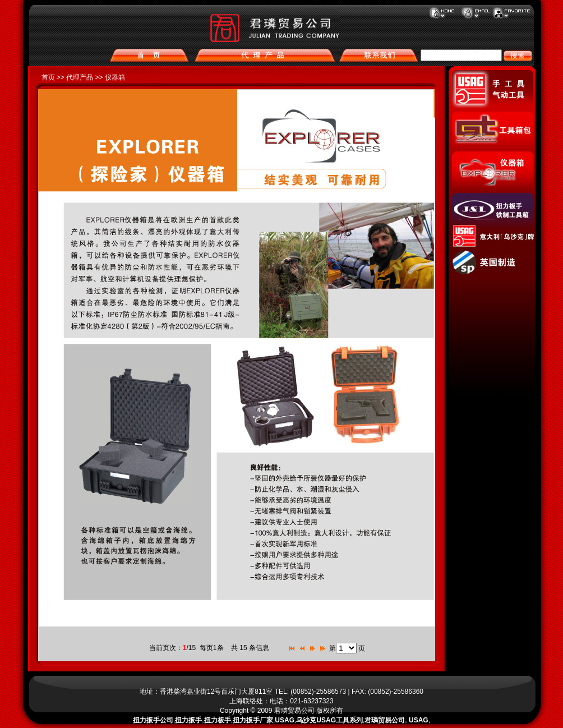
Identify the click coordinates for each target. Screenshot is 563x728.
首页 (48, 77)
